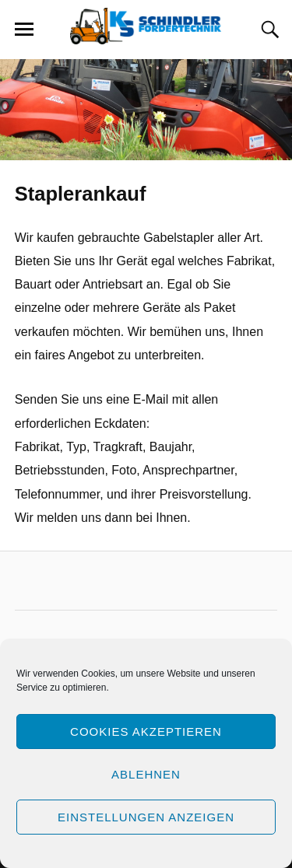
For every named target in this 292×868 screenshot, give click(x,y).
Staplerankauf (81, 194)
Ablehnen (146, 774)
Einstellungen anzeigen (146, 817)
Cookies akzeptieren (146, 731)
